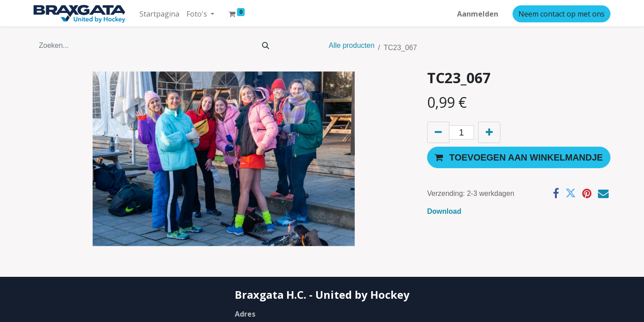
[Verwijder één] (438, 131)
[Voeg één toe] (489, 131)
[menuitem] (159, 13)
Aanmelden (478, 13)
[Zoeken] (266, 44)
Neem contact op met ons (561, 13)
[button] (519, 156)
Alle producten (352, 44)
